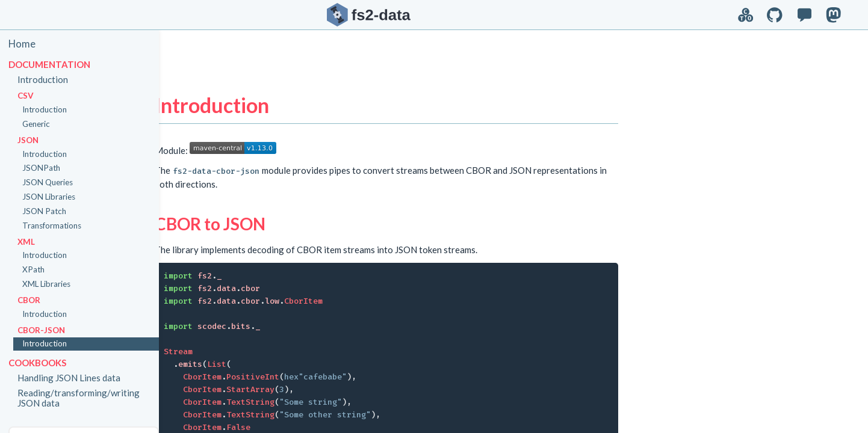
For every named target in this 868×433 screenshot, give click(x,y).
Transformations (58, 226)
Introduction (49, 79)
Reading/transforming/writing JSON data (85, 398)
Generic (43, 124)
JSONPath (48, 168)
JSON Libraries (55, 197)
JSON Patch (51, 211)
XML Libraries (53, 284)
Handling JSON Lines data (76, 378)
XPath (40, 269)
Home (29, 44)
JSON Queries (54, 182)
